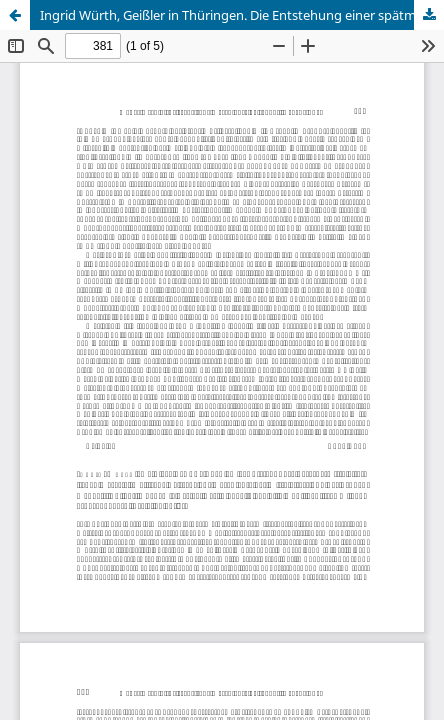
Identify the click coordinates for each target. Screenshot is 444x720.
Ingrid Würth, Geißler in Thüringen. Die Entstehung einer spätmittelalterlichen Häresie (242, 15)
